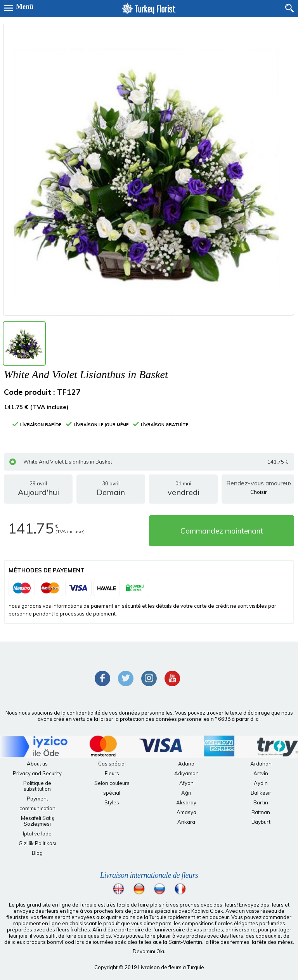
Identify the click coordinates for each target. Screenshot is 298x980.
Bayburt (261, 822)
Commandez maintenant (222, 531)
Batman (261, 812)
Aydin (261, 783)
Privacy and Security (37, 773)
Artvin (261, 773)
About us (37, 764)
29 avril (38, 492)
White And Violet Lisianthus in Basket (149, 462)
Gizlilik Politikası (37, 843)
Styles (112, 802)
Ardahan (261, 764)
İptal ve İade (37, 834)
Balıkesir (261, 793)
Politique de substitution (37, 786)
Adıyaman (186, 773)
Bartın (261, 802)
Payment (37, 799)
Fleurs (112, 773)
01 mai (183, 492)
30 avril (111, 492)
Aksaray (186, 802)
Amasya (186, 812)
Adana (186, 764)
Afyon (186, 783)
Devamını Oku (149, 951)
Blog (37, 853)
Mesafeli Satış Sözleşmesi (37, 821)
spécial (112, 793)
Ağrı (186, 793)
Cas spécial (112, 764)
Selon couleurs (112, 783)
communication (37, 808)
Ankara (186, 822)
